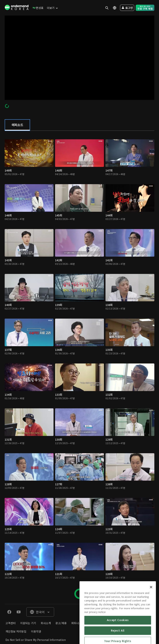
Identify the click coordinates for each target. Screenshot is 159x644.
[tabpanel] (79, 367)
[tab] (17, 125)
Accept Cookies (118, 635)
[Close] (151, 602)
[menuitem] (37, 8)
